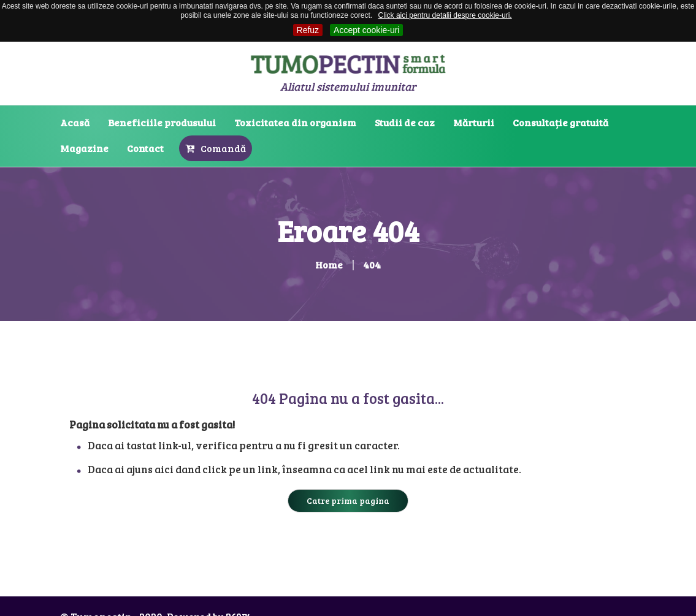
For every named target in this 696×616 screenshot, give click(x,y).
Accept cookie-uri (366, 30)
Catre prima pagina (348, 500)
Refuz (308, 30)
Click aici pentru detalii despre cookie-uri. (445, 15)
